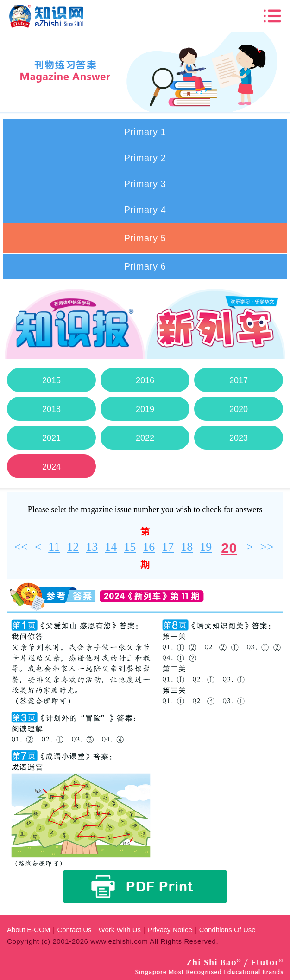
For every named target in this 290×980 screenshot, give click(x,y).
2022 (145, 438)
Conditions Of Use (227, 930)
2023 (239, 438)
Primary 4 (145, 210)
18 (187, 547)
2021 (51, 438)
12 (73, 547)
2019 (145, 409)
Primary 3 (145, 184)
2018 (51, 409)
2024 (51, 467)
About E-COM (28, 930)
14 (111, 547)
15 (130, 547)
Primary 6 (145, 266)
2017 (239, 380)
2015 (51, 380)
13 (92, 547)
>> (267, 547)
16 (149, 547)
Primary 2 (145, 158)
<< (21, 547)
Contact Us (74, 930)
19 (206, 547)
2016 (145, 380)
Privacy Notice (170, 930)
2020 (239, 409)
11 (54, 547)
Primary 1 (145, 132)
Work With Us (120, 930)
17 (168, 547)
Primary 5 (145, 238)
